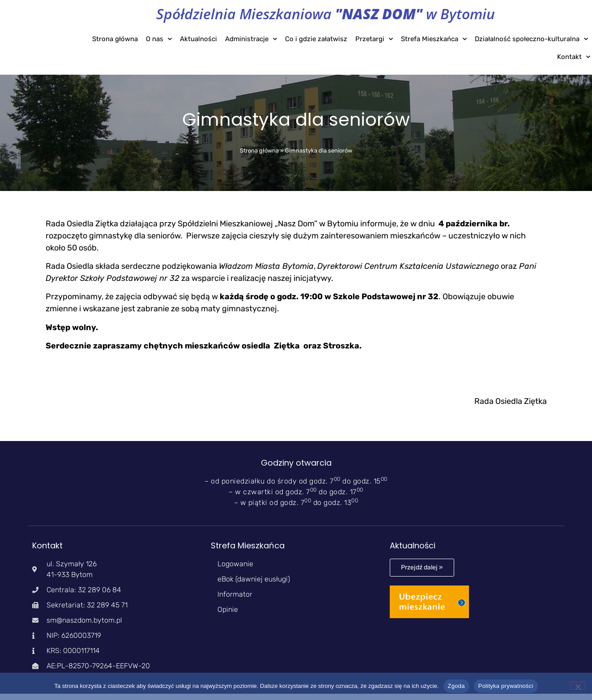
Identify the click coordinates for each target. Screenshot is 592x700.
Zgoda (456, 686)
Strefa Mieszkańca (434, 39)
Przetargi (374, 39)
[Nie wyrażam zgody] (578, 686)
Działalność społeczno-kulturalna (531, 39)
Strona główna (115, 39)
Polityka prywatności (506, 686)
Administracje (251, 39)
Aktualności (198, 39)
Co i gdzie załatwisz (316, 39)
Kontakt (574, 57)
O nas (159, 39)
